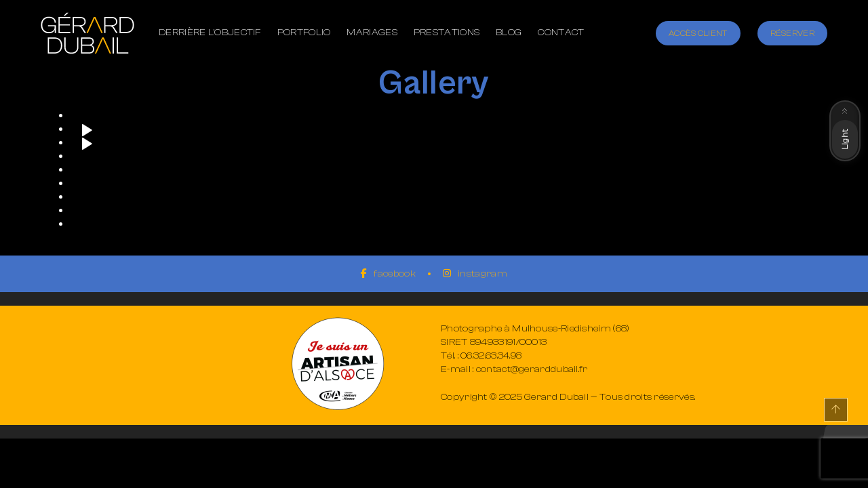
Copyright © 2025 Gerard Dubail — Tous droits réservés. (568, 397)
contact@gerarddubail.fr (532, 369)
